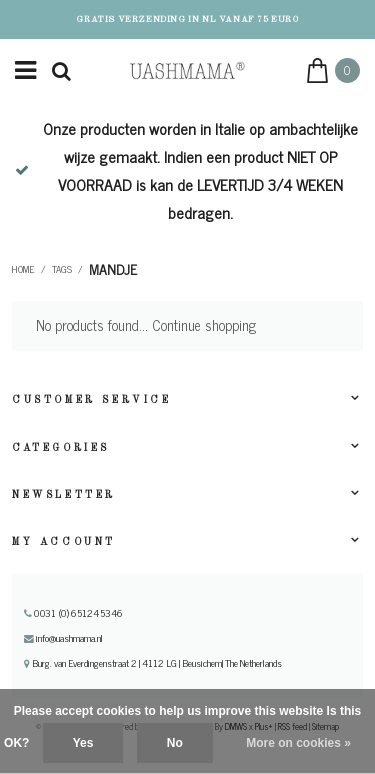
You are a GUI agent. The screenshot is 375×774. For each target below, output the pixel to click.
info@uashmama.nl (63, 638)
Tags (62, 269)
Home (23, 269)
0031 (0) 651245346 (73, 613)
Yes (83, 743)
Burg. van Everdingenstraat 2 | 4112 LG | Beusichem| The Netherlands (153, 663)
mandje (113, 269)
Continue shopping (204, 325)
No (175, 743)
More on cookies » (298, 743)
